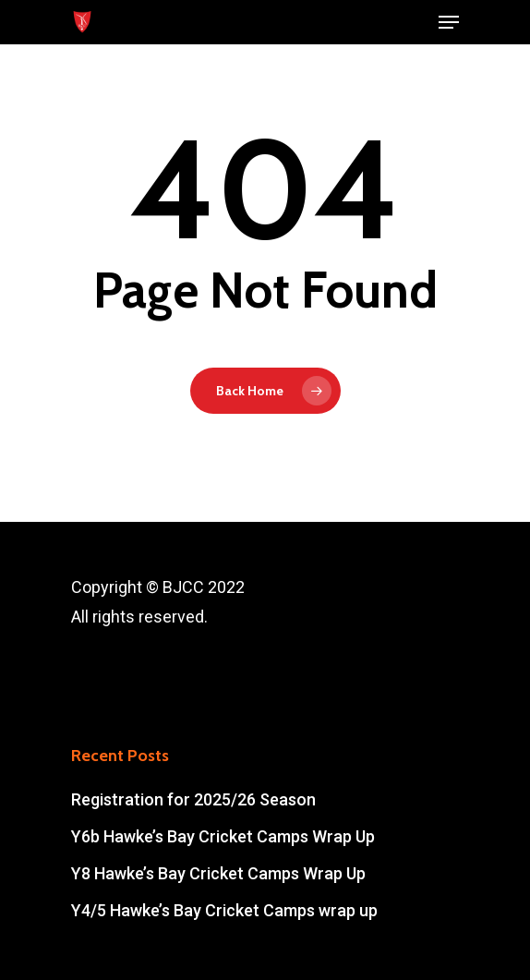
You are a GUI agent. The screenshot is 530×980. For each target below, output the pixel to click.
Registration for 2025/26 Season (193, 799)
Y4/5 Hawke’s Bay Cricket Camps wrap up (224, 910)
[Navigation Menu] (449, 22)
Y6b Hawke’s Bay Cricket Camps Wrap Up (223, 836)
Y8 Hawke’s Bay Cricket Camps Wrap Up (218, 873)
